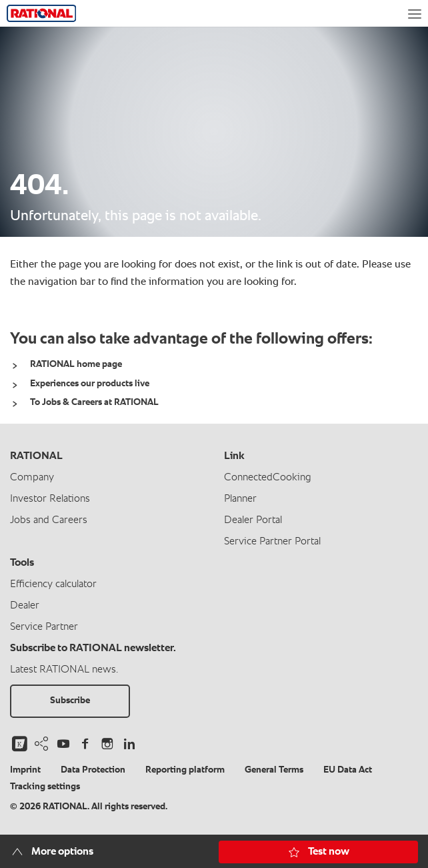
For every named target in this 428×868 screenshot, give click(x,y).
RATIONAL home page (76, 364)
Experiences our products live (90, 384)
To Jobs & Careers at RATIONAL (94, 402)
